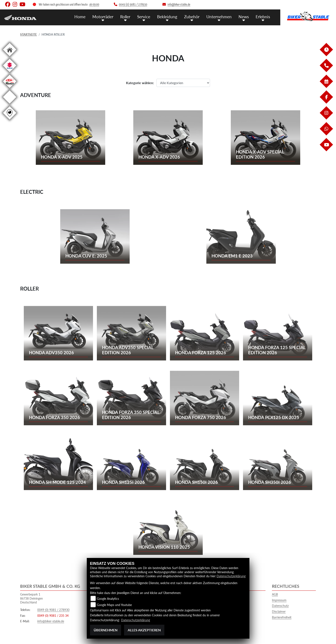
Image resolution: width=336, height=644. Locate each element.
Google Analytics (108, 599)
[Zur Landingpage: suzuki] (10, 73)
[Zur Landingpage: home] (10, 57)
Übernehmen (106, 630)
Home (80, 17)
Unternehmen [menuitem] (219, 17)
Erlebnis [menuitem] (263, 17)
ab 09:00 (94, 5)
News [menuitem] (244, 17)
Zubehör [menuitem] (192, 17)
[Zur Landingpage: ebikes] (10, 104)
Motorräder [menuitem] (103, 17)
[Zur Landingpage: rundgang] (10, 120)
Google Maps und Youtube (114, 605)
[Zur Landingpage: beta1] (10, 89)
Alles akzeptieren (144, 630)
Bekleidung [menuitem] (167, 17)
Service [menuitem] (144, 17)
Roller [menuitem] (125, 17)
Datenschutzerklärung (231, 576)
